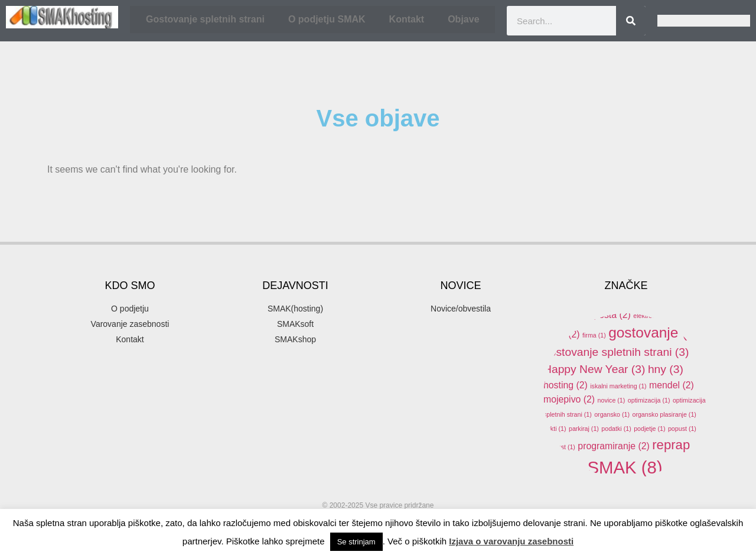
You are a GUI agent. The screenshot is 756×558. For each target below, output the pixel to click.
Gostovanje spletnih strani (205, 19)
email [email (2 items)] (562, 334)
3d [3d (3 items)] (602, 265)
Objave (463, 19)
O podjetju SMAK (327, 19)
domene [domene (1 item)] (661, 301)
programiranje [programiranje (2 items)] (613, 446)
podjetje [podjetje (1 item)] (649, 429)
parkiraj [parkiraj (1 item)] (584, 429)
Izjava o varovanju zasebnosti (511, 541)
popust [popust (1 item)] (682, 429)
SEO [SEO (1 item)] (574, 471)
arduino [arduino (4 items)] (676, 284)
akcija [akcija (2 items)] (623, 285)
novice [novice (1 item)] (612, 400)
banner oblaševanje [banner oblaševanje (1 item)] (576, 301)
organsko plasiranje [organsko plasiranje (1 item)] (664, 414)
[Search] (631, 21)
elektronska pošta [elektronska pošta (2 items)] (587, 315)
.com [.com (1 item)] (555, 267)
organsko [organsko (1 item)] (612, 414)
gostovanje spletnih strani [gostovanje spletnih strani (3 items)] (616, 352)
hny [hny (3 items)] (666, 369)
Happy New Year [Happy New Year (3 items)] (594, 369)
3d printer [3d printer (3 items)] (652, 265)
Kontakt (407, 19)
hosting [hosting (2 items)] (566, 385)
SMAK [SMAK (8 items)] (625, 467)
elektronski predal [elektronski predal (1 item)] (663, 316)
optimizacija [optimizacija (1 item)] (649, 400)
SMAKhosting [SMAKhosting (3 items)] (597, 492)
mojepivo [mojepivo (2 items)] (569, 399)
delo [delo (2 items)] (626, 301)
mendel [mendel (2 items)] (672, 385)
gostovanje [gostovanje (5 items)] (654, 332)
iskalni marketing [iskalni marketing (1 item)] (618, 386)
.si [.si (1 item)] (577, 267)
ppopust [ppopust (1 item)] (559, 447)
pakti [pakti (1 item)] (555, 429)
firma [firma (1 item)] (594, 335)
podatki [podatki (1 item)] (616, 429)
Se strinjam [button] (356, 542)
